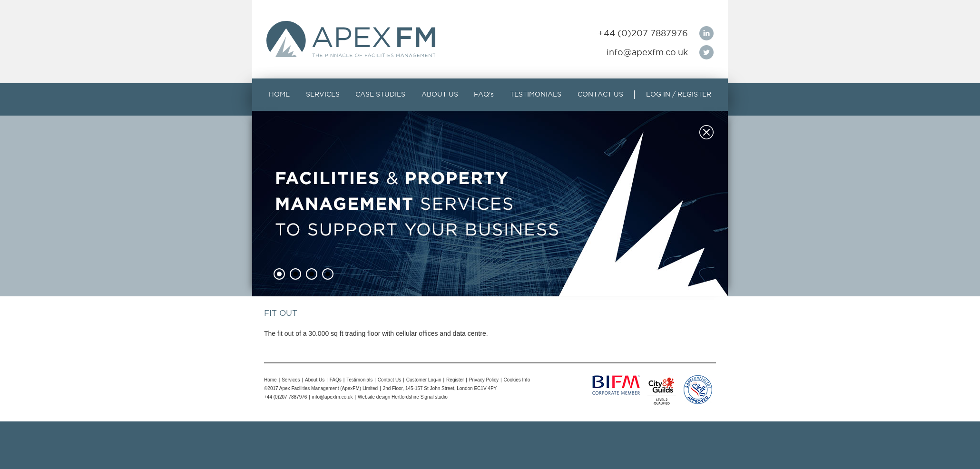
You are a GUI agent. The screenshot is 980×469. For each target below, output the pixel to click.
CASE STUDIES (380, 94)
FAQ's (484, 94)
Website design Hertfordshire (388, 397)
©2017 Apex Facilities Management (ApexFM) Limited (321, 388)
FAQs (336, 380)
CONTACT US (600, 94)
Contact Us (389, 380)
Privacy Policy (484, 380)
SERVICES (323, 94)
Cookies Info (517, 380)
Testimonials (359, 380)
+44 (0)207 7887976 (643, 33)
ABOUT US (440, 94)
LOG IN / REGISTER (679, 94)
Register (455, 380)
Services (291, 380)
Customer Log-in (424, 380)
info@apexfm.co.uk (647, 52)
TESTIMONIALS (536, 94)
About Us (315, 380)
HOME (279, 94)
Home (270, 380)
